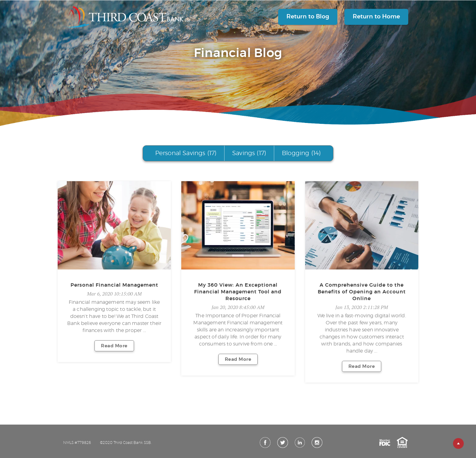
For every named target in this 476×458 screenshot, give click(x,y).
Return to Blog (308, 17)
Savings (249, 153)
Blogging (301, 153)
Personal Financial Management (114, 285)
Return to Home (376, 17)
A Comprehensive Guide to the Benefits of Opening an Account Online (362, 292)
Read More (114, 346)
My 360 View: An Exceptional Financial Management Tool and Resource (238, 292)
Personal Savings (186, 153)
